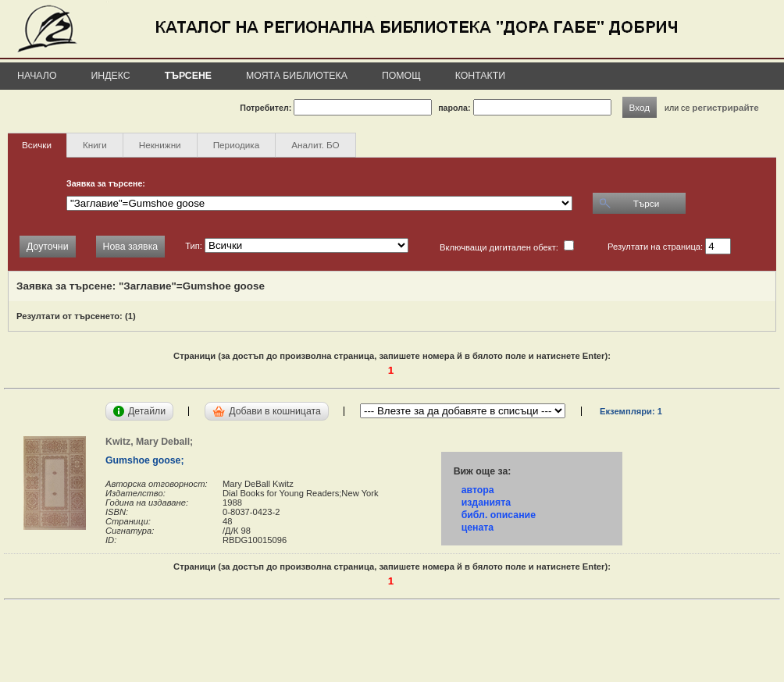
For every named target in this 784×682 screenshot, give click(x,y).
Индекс (111, 76)
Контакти (480, 76)
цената (478, 527)
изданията (486, 503)
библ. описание (499, 515)
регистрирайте (725, 107)
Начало (37, 76)
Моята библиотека (297, 76)
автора (478, 490)
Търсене (188, 76)
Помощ (401, 76)
